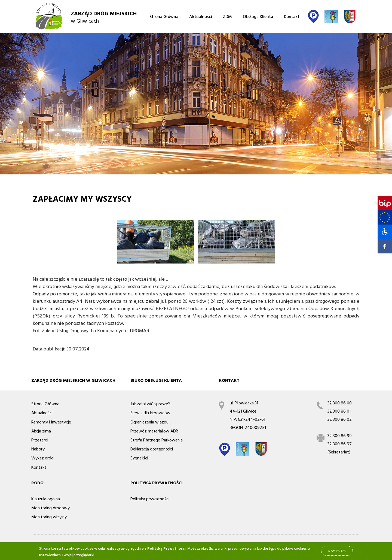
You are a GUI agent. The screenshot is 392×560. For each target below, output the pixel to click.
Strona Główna (164, 16)
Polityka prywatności (150, 499)
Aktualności (201, 16)
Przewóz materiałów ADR (154, 431)
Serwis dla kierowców (150, 413)
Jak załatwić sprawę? (150, 404)
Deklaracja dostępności (152, 449)
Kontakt (292, 16)
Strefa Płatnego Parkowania (157, 440)
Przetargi (40, 440)
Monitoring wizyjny (49, 517)
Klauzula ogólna (46, 499)
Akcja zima (41, 431)
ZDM (227, 16)
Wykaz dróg (42, 458)
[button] (383, 232)
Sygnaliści (139, 458)
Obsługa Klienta (258, 16)
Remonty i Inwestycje (51, 422)
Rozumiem (337, 552)
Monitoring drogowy (50, 508)
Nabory (38, 449)
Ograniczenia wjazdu (149, 422)
